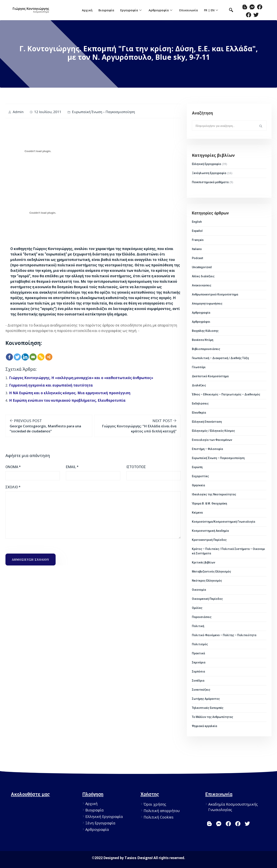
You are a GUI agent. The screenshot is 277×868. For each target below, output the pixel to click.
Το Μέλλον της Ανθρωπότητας (213, 717)
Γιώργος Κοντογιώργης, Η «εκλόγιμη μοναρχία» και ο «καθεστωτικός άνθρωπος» (81, 378)
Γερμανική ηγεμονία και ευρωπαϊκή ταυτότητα (51, 385)
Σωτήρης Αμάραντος (206, 699)
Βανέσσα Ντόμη (203, 340)
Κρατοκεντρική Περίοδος (209, 540)
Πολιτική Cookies (159, 817)
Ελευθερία (199, 413)
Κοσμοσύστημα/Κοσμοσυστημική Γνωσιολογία (224, 522)
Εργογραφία (131, 10)
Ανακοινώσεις (202, 285)
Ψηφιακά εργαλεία (205, 726)
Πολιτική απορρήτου (162, 811)
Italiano (197, 249)
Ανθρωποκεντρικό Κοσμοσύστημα (215, 294)
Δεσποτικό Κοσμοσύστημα (210, 376)
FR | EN (211, 10)
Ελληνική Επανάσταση (207, 422)
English (197, 222)
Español (197, 231)
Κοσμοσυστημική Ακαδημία (210, 531)
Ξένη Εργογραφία (100, 823)
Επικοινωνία (189, 10)
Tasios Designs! (139, 858)
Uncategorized (202, 267)
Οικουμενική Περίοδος (207, 599)
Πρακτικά (198, 653)
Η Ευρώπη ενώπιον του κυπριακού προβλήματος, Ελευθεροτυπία (67, 400)
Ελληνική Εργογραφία (206, 164)
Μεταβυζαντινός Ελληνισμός (211, 572)
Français (198, 240)
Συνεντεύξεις (201, 690)
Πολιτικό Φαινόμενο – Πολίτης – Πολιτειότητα (224, 635)
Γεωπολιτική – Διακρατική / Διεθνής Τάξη (220, 358)
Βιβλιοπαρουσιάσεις (206, 349)
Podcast (197, 258)
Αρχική (87, 10)
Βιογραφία (106, 10)
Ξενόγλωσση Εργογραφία (209, 173)
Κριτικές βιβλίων (204, 562)
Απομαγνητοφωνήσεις (207, 304)
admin (18, 112)
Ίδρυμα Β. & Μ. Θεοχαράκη (209, 503)
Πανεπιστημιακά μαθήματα (210, 182)
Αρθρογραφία (161, 10)
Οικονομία (199, 590)
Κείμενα (197, 513)
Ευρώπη (197, 467)
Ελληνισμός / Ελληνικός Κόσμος (213, 431)
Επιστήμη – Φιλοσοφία (207, 449)
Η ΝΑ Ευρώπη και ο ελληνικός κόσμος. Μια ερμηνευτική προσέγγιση (70, 393)
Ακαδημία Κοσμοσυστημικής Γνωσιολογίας (233, 807)
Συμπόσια (198, 671)
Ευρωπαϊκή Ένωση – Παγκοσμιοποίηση (103, 112)
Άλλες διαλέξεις (203, 276)
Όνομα (13, 467)
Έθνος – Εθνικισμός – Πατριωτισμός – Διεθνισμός (226, 394)
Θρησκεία (198, 485)
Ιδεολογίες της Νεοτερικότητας (214, 494)
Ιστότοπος (136, 467)
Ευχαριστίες (200, 476)
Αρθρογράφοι (201, 322)
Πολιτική (198, 626)
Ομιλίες (197, 608)
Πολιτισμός (200, 644)
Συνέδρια (198, 681)
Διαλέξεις (199, 385)
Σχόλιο (13, 487)
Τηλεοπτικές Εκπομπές (208, 708)
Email (72, 467)
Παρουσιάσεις (202, 617)
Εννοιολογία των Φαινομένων (212, 440)
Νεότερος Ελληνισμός (207, 581)
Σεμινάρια (199, 662)
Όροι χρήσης (155, 804)
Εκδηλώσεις (200, 404)
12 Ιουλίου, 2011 (48, 112)
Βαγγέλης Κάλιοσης (205, 331)
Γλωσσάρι (199, 367)
